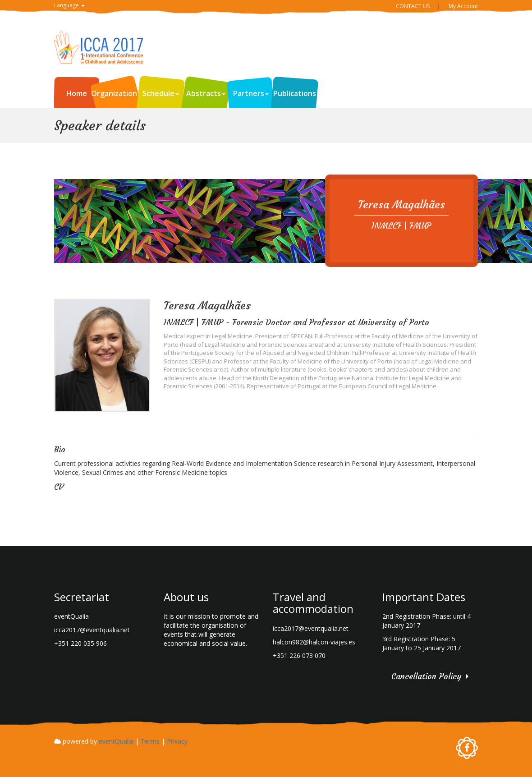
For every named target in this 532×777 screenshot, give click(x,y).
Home (77, 93)
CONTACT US (413, 6)
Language (69, 5)
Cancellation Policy (426, 676)
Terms (150, 741)
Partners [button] (251, 93)
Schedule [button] (161, 93)
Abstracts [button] (206, 93)
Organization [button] (116, 93)
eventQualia (116, 741)
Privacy (177, 741)
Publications (295, 93)
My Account (463, 6)
